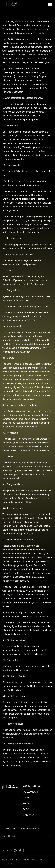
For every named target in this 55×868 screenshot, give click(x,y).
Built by (9, 864)
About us (29, 815)
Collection (30, 792)
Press (27, 804)
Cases (27, 798)
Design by (33, 860)
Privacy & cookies (15, 860)
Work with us (32, 786)
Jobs (26, 809)
